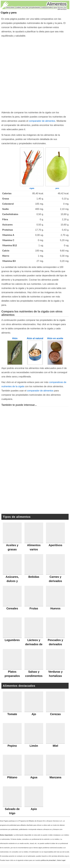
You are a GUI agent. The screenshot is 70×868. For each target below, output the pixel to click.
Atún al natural (35, 338)
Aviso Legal (61, 860)
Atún (15, 338)
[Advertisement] (34, 74)
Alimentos (57, 4)
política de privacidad (48, 860)
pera (57, 188)
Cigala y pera (9, 13)
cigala (32, 188)
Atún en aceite (55, 338)
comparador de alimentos (42, 121)
